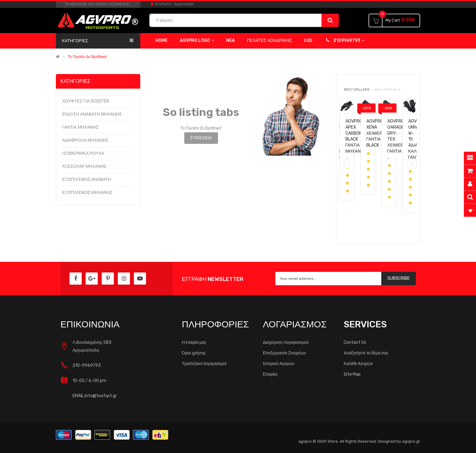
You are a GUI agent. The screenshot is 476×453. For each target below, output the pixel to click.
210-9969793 (87, 365)
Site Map (352, 374)
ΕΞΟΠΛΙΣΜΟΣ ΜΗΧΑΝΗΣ (87, 193)
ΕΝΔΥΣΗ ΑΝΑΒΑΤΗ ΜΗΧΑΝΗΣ (92, 114)
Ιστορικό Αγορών (279, 364)
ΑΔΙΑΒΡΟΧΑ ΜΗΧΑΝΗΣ (85, 140)
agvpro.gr (411, 441)
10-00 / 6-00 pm (89, 381)
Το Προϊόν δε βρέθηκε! (87, 57)
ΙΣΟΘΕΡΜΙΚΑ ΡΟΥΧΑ (83, 153)
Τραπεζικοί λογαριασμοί (204, 364)
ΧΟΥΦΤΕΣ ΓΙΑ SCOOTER (86, 101)
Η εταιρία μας (194, 342)
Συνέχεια (201, 138)
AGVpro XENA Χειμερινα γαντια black (378, 133)
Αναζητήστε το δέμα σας (366, 353)
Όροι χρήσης (194, 353)
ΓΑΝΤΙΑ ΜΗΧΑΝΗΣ (80, 127)
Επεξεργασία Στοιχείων (285, 353)
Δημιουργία (184, 4)
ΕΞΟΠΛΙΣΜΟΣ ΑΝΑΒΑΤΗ (87, 179)
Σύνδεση (162, 4)
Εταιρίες (270, 374)
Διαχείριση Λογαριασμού (286, 342)
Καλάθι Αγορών (358, 364)
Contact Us (355, 342)
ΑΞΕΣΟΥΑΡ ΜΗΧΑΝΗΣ (84, 166)
